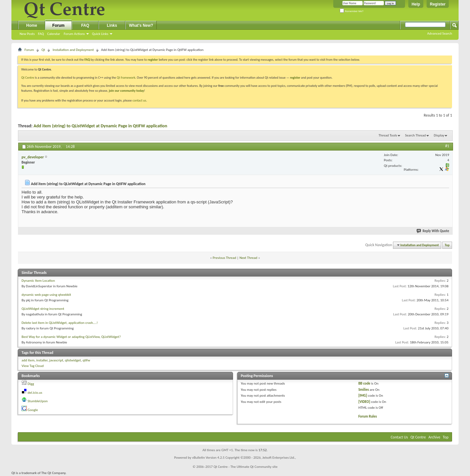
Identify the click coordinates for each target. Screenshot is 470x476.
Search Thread (415, 135)
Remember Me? (352, 11)
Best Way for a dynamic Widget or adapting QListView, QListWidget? (71, 337)
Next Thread (249, 258)
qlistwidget (73, 360)
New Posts (27, 34)
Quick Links (100, 34)
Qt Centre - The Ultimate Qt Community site (245, 467)
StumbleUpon (38, 401)
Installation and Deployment (73, 50)
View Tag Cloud (33, 366)
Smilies (364, 390)
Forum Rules (368, 416)
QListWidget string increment (43, 309)
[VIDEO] (364, 402)
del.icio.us (35, 393)
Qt (43, 50)
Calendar (54, 34)
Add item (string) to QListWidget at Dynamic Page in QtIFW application (100, 126)
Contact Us (399, 437)
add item (28, 360)
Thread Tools (388, 135)
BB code (364, 383)
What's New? (141, 25)
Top (447, 245)
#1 (447, 146)
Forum (58, 25)
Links (112, 25)
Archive (434, 437)
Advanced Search (440, 33)
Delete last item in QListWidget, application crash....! (60, 323)
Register (438, 4)
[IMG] (363, 396)
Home (31, 25)
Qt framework (126, 78)
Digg (31, 384)
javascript (56, 360)
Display (439, 135)
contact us (139, 100)
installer (42, 360)
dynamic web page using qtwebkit (46, 295)
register (295, 78)
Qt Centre (28, 78)
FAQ (41, 34)
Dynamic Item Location (38, 281)
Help (416, 4)
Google (33, 410)
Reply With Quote (433, 231)
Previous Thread (225, 258)
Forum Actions (74, 34)
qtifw (86, 360)
